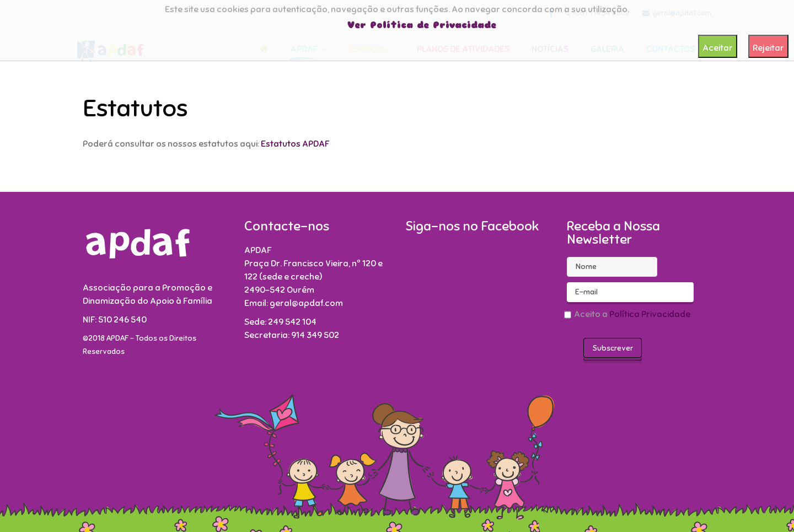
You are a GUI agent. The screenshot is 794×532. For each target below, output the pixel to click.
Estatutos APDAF (294, 144)
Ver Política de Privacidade (422, 25)
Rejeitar (768, 48)
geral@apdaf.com (306, 303)
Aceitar (718, 48)
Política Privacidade (650, 314)
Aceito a (629, 316)
